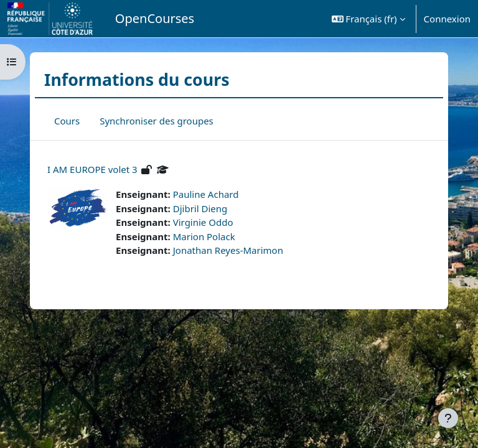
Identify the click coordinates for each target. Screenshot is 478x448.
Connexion (447, 19)
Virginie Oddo (203, 222)
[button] (368, 19)
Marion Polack (204, 236)
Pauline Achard (206, 194)
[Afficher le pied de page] (448, 418)
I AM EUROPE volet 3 (92, 169)
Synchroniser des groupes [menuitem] (157, 121)
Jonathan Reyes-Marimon (228, 250)
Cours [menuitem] (67, 121)
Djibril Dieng (200, 208)
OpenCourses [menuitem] (155, 18)
